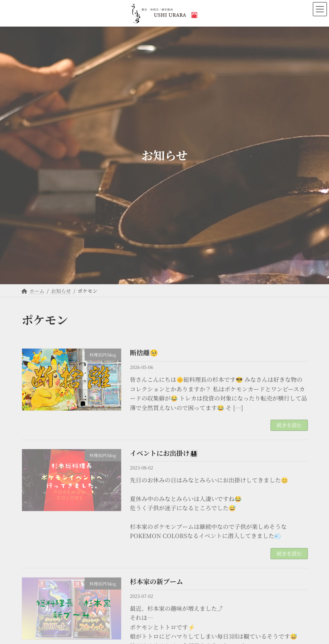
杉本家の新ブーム (156, 581)
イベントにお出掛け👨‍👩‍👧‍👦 (164, 453)
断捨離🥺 (144, 353)
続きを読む (289, 425)
